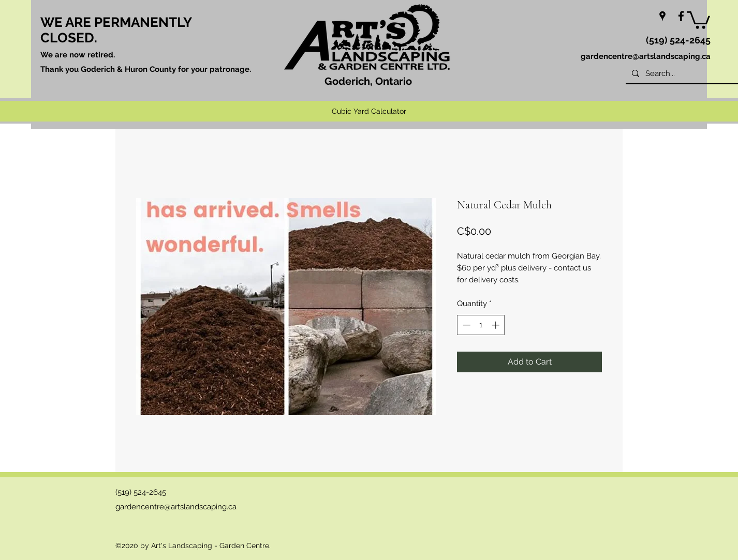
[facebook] (681, 16)
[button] (698, 19)
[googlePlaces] (662, 16)
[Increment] (497, 325)
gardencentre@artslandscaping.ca (646, 56)
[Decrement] (466, 325)
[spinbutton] (481, 325)
